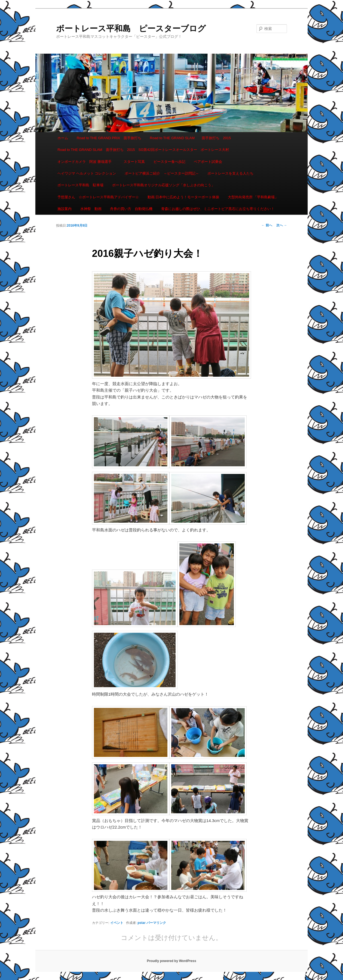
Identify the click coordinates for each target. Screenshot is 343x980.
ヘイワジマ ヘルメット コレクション (87, 173)
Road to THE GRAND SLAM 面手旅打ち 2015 (190, 138)
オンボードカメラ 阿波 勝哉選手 (86, 162)
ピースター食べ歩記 (169, 162)
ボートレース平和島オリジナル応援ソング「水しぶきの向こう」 (163, 185)
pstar (141, 923)
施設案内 (65, 209)
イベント (117, 923)
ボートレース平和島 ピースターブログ (131, 28)
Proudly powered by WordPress (171, 961)
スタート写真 (134, 162)
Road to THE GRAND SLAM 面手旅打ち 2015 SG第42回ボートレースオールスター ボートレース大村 (143, 150)
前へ (267, 225)
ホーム (63, 138)
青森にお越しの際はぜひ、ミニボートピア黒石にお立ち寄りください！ (218, 209)
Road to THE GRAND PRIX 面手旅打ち (109, 138)
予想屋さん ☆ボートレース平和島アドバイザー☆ (98, 197)
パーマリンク (156, 923)
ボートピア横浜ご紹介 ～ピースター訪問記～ (162, 173)
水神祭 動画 (91, 209)
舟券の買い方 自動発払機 (131, 209)
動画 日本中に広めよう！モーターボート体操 (183, 197)
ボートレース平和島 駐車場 (80, 185)
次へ (282, 225)
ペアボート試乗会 (208, 162)
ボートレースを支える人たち (230, 173)
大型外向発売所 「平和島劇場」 (253, 197)
